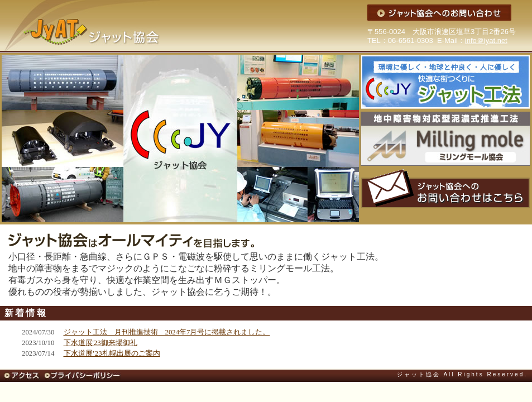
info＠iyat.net (486, 40)
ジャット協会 (80, 27)
